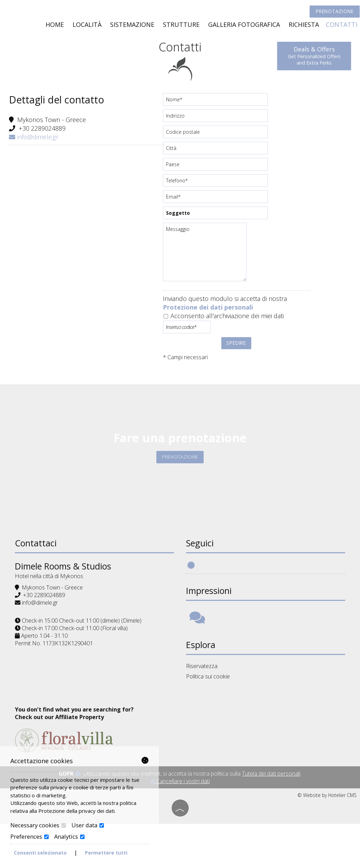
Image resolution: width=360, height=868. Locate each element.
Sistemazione (132, 26)
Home (54, 26)
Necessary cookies (38, 825)
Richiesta (303, 26)
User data (88, 825)
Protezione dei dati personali (208, 312)
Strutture (181, 26)
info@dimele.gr (35, 142)
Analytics (69, 836)
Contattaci (38, 555)
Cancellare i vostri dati (180, 826)
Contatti (341, 26)
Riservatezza (203, 680)
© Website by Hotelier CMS (327, 840)
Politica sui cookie (209, 690)
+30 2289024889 (43, 133)
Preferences (30, 836)
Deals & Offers (312, 55)
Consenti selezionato (40, 853)
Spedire (236, 347)
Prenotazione (332, 13)
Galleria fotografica (243, 26)
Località (86, 26)
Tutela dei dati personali (271, 818)
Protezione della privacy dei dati (76, 810)
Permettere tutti (106, 853)
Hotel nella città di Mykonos (51, 588)
